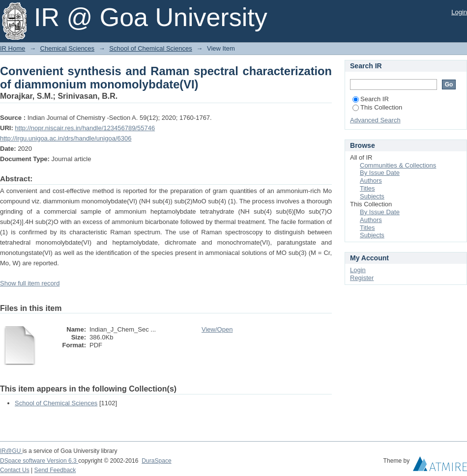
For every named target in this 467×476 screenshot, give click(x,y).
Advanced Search (375, 120)
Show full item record (30, 283)
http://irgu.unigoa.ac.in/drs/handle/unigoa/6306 (66, 138)
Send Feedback (55, 470)
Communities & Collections (398, 165)
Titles (367, 188)
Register (362, 278)
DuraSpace (156, 461)
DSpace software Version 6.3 (39, 461)
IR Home (13, 48)
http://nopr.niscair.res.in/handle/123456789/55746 (85, 128)
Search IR (371, 99)
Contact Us (15, 470)
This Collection (377, 107)
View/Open (217, 329)
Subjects (372, 196)
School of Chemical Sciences (150, 48)
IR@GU (11, 451)
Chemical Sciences (68, 48)
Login (459, 12)
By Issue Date (380, 173)
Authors (371, 181)
